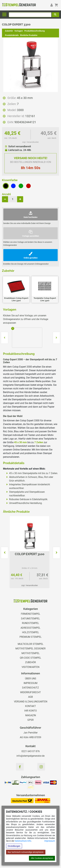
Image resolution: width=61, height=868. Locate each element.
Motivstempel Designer (31, 649)
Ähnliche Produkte (29, 35)
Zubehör (9, 31)
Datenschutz (31, 688)
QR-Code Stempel (31, 658)
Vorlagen (19, 31)
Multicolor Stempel (31, 644)
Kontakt (31, 706)
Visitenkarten (31, 667)
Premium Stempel (31, 637)
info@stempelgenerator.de (31, 756)
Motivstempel (31, 653)
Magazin (31, 715)
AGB (31, 697)
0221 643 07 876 (31, 751)
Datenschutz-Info (23, 841)
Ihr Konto (31, 711)
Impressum (50, 841)
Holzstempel (31, 632)
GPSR (31, 720)
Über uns (31, 679)
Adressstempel (31, 628)
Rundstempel (31, 623)
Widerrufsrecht (31, 692)
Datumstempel (31, 619)
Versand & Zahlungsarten (31, 702)
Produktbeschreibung (35, 31)
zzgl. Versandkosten (31, 142)
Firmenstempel (31, 614)
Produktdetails (12, 35)
